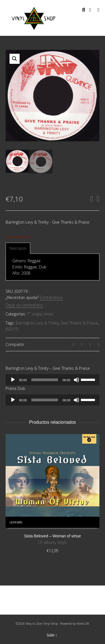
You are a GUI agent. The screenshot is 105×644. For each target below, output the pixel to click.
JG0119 (12, 329)
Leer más (16, 522)
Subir (52, 635)
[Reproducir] (13, 380)
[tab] (18, 249)
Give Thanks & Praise (79, 323)
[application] (53, 380)
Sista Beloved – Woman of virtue (53, 536)
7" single (34, 314)
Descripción (18, 248)
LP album (47, 542)
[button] (15, 59)
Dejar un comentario (24, 305)
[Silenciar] (76, 380)
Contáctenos (51, 297)
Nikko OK (83, 623)
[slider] (45, 380)
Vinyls (49, 314)
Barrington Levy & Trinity (37, 323)
